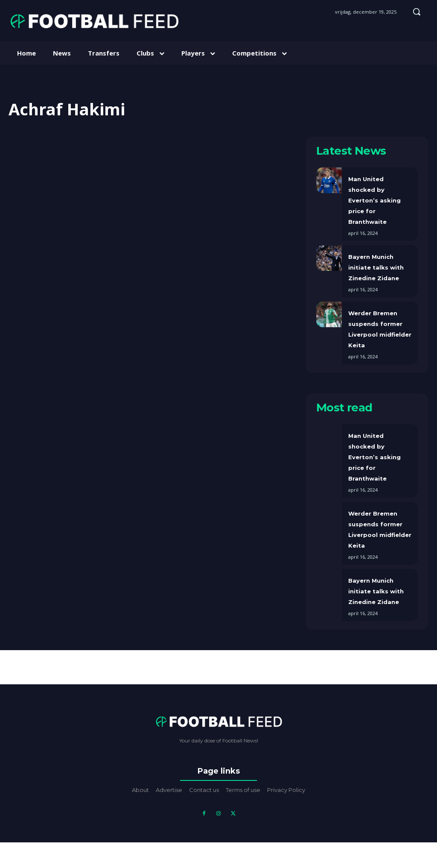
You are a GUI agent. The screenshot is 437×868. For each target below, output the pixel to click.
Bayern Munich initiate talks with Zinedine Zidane (376, 267)
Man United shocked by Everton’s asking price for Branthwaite (374, 200)
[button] (417, 12)
